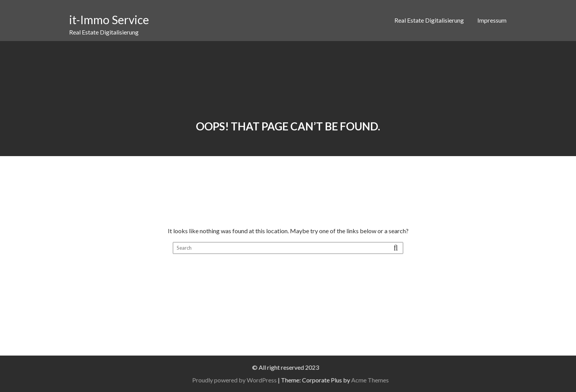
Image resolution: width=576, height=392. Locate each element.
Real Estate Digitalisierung (429, 20)
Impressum (492, 20)
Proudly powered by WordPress (241, 380)
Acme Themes (376, 380)
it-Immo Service (109, 20)
